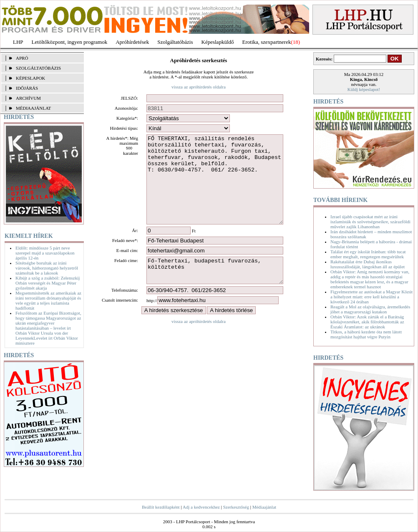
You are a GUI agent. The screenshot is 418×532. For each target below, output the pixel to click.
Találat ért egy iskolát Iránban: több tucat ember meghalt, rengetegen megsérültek (368, 254)
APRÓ (22, 58)
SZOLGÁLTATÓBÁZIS (38, 68)
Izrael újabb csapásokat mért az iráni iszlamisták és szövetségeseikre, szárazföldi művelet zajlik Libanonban (370, 222)
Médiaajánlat (264, 507)
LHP (18, 42)
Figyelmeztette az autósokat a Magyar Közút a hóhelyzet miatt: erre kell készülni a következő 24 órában (371, 297)
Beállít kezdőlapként (161, 507)
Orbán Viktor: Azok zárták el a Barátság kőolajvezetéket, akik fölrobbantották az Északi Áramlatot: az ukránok (367, 322)
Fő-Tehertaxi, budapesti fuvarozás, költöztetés (215, 290)
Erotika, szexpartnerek (267, 42)
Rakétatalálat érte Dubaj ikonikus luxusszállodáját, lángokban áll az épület (368, 264)
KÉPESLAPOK (30, 78)
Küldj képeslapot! (364, 89)
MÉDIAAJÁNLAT (33, 108)
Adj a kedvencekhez (201, 507)
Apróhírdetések (132, 42)
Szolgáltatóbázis (175, 42)
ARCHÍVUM (28, 98)
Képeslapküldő (218, 42)
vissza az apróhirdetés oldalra (199, 87)
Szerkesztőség (236, 507)
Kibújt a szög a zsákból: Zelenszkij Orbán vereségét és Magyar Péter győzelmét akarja (48, 283)
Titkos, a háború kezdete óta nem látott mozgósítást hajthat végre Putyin (366, 334)
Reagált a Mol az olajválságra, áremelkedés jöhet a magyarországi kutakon (370, 309)
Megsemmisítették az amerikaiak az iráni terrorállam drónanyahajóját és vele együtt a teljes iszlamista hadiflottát (48, 300)
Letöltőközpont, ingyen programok (70, 42)
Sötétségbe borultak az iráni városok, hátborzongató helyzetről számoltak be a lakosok (47, 268)
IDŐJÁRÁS (27, 88)
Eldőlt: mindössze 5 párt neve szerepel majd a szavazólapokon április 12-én (45, 253)
